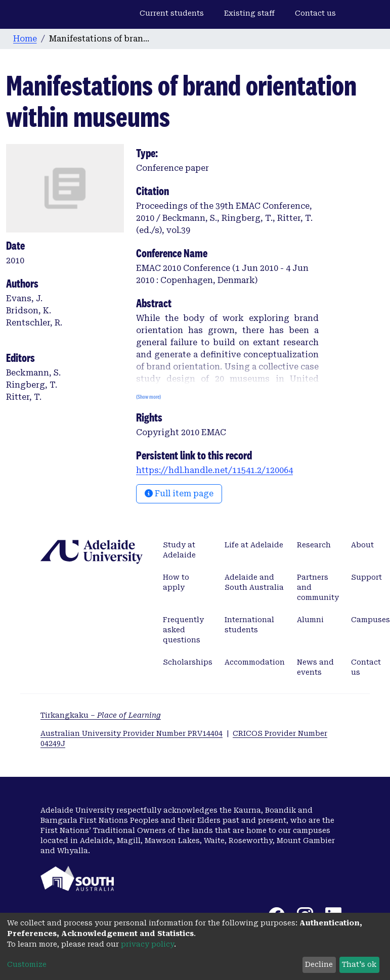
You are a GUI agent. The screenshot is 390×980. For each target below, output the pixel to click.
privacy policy (147, 944)
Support (366, 577)
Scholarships (188, 662)
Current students (172, 13)
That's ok (359, 964)
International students (249, 625)
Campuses (371, 620)
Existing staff (249, 13)
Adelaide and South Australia (254, 582)
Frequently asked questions (183, 630)
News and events (315, 667)
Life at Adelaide (254, 545)
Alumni (310, 620)
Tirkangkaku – (101, 715)
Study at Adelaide (179, 550)
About (362, 545)
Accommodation (255, 662)
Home (25, 39)
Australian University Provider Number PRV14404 (132, 733)
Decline (319, 964)
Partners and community (318, 587)
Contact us (315, 13)
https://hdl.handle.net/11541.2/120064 (214, 470)
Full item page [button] (179, 494)
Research (314, 545)
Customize (27, 964)
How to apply (176, 582)
